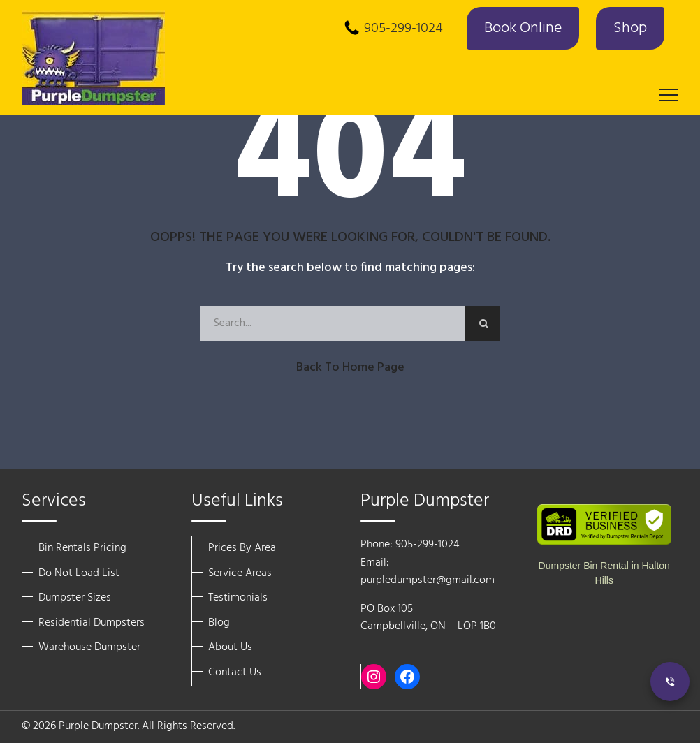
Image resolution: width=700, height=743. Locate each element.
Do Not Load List (79, 573)
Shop (630, 28)
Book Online (523, 28)
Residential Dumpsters (92, 623)
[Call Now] (670, 682)
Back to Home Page (350, 368)
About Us (230, 647)
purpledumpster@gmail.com (428, 580)
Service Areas (240, 573)
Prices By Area (242, 548)
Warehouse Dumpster (89, 647)
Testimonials (238, 598)
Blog (219, 623)
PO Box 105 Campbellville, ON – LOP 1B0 (428, 618)
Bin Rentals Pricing (82, 548)
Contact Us (235, 672)
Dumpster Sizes (75, 598)
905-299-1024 (403, 29)
